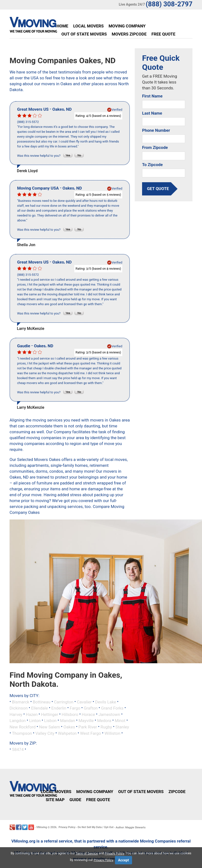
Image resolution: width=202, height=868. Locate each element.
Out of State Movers (84, 34)
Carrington (64, 702)
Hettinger (50, 714)
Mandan (67, 721)
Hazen (32, 714)
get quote (158, 189)
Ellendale (39, 708)
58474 (18, 749)
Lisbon (50, 721)
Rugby (106, 727)
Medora (104, 721)
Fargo (75, 708)
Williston (112, 733)
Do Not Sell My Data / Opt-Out (96, 827)
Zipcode (177, 792)
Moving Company (127, 26)
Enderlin (59, 708)
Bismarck (21, 702)
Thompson (22, 733)
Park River (88, 727)
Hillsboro (70, 714)
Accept (123, 860)
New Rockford (23, 727)
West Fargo (90, 733)
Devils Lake (106, 702)
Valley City (45, 733)
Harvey (16, 714)
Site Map (55, 800)
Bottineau (42, 702)
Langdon (18, 721)
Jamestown (109, 714)
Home (62, 26)
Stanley (122, 727)
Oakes (69, 727)
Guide (75, 800)
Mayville (86, 721)
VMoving (42, 827)
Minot (120, 721)
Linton (35, 721)
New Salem (50, 727)
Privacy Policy (67, 827)
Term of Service (87, 853)
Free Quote (163, 34)
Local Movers (88, 26)
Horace (88, 714)
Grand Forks (112, 708)
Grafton (91, 708)
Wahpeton (67, 733)
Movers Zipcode (129, 34)
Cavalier (84, 702)
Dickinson (19, 708)
